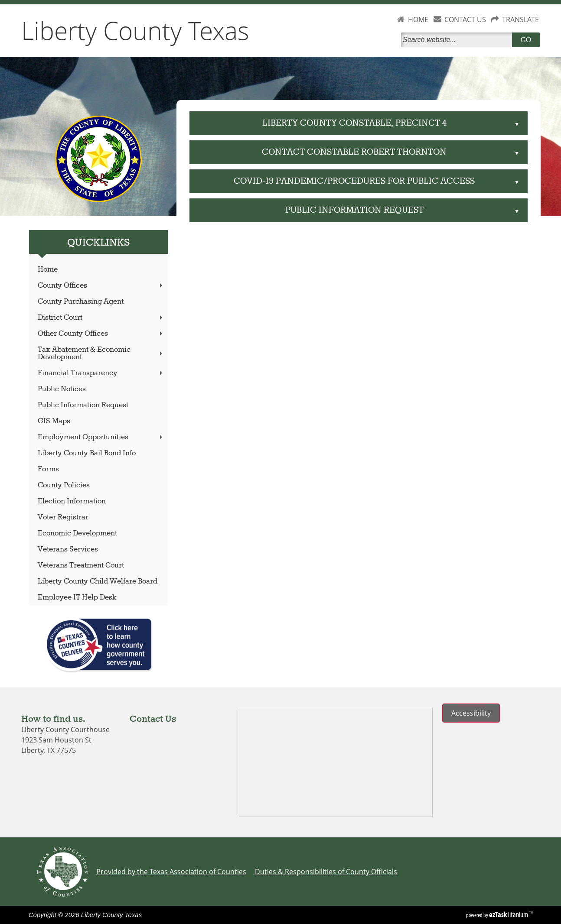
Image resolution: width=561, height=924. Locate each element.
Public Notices (62, 389)
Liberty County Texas (135, 30)
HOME (418, 19)
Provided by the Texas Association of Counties (171, 872)
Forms (48, 469)
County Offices (101, 286)
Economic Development (77, 533)
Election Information (72, 501)
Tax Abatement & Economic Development (101, 353)
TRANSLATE (520, 19)
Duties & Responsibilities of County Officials (326, 872)
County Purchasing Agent (81, 302)
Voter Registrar (63, 517)
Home (48, 270)
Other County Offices (101, 334)
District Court (101, 318)
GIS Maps (54, 421)
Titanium (509, 914)
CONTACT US (465, 19)
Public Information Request (83, 405)
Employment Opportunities (101, 437)
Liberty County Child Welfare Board (98, 582)
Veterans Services (68, 550)
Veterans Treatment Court (81, 566)
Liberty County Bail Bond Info (87, 453)
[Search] (458, 40)
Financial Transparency (101, 373)
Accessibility (471, 713)
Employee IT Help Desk (77, 598)
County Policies (64, 485)
